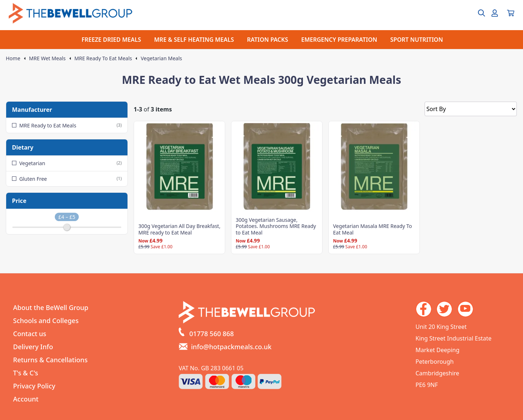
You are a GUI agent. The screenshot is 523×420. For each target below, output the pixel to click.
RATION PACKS (267, 40)
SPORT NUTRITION (417, 40)
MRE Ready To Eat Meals (103, 58)
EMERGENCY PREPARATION (339, 40)
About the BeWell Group (51, 307)
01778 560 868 (212, 334)
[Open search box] (477, 13)
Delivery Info (33, 347)
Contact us (30, 334)
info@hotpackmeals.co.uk (231, 347)
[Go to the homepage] (70, 13)
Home (13, 58)
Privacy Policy (34, 386)
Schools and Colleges (46, 321)
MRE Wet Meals (47, 58)
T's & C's (26, 373)
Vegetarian (67, 163)
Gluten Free (67, 179)
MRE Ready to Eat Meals (67, 125)
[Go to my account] (495, 13)
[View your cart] (511, 13)
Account (26, 399)
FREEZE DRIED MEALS (111, 40)
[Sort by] (471, 109)
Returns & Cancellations (50, 360)
